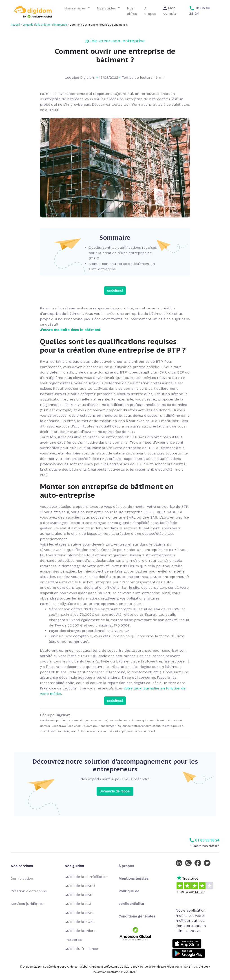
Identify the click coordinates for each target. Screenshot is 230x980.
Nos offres (132, 11)
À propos (126, 866)
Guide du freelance (81, 949)
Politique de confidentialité (131, 897)
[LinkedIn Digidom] (180, 863)
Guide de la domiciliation (86, 877)
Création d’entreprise (29, 891)
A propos (150, 11)
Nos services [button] (76, 8)
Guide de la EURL (80, 922)
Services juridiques (27, 904)
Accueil (15, 25)
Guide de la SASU (80, 886)
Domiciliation (22, 878)
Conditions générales (137, 916)
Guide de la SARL (80, 913)
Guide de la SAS (78, 895)
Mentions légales (133, 878)
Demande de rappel (115, 791)
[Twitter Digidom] (208, 863)
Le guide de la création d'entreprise (45, 25)
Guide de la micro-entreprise (81, 935)
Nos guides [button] (107, 8)
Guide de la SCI (78, 904)
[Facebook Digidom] (199, 863)
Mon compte (170, 11)
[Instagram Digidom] (189, 863)
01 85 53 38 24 (204, 840)
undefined (115, 290)
